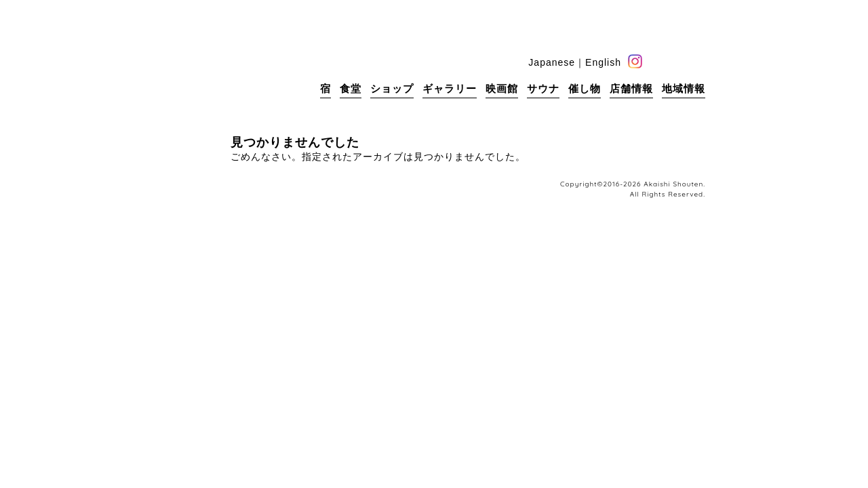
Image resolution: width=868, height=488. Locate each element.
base (698, 61)
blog (677, 61)
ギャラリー (450, 89)
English (603, 62)
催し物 (585, 89)
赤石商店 (217, 68)
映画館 (502, 89)
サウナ (543, 89)
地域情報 (684, 89)
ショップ (392, 89)
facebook (656, 61)
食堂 (351, 89)
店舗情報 (631, 89)
